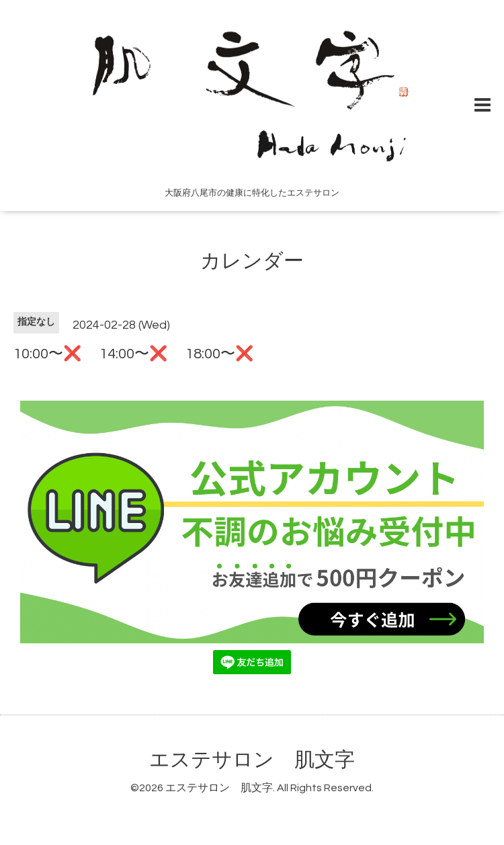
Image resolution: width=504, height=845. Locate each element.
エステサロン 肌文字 (252, 760)
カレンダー (252, 261)
